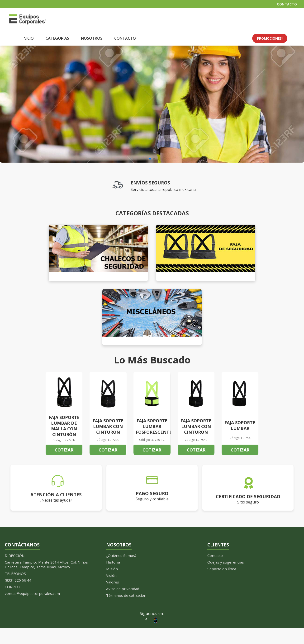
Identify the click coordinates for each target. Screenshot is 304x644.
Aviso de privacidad (123, 589)
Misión (112, 569)
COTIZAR (64, 450)
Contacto (215, 555)
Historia (113, 562)
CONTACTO (287, 4)
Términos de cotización (126, 595)
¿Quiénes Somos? (121, 555)
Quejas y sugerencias (226, 562)
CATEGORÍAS (57, 38)
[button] (150, 159)
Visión (111, 575)
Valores (113, 582)
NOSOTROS (92, 38)
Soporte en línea (222, 569)
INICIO (28, 38)
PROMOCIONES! (270, 38)
